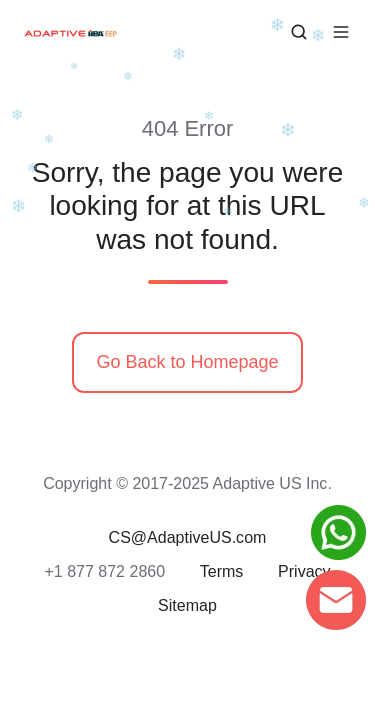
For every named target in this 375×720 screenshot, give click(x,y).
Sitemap (187, 605)
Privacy (304, 571)
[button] (299, 32)
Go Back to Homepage (187, 362)
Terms (222, 571)
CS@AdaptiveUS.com (188, 537)
